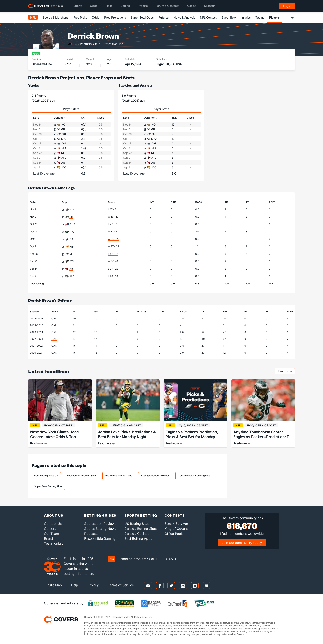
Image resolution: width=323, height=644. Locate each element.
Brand (49, 538)
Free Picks (80, 17)
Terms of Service (121, 585)
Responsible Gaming (100, 538)
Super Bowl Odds (142, 17)
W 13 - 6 (113, 232)
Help (75, 585)
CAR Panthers (83, 44)
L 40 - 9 (112, 224)
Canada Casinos (137, 534)
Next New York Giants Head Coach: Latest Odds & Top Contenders (54, 435)
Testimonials (54, 543)
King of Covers (176, 529)
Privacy (93, 585)
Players (274, 17)
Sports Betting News (100, 529)
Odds (95, 17)
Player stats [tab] (71, 109)
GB (71, 217)
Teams (260, 17)
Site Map (55, 585)
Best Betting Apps (138, 538)
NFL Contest (208, 17)
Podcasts (91, 534)
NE (71, 254)
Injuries (246, 17)
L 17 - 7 (112, 209)
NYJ (72, 232)
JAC (72, 276)
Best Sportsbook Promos (155, 476)
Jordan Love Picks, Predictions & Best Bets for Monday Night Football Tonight (127, 435)
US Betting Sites (137, 524)
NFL (33, 17)
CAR (54, 318)
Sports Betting (141, 515)
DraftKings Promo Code (119, 476)
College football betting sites (194, 476)
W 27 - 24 (114, 246)
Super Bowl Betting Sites (48, 486)
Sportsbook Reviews (100, 524)
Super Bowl (229, 17)
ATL (72, 261)
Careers (50, 529)
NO (72, 209)
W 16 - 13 (113, 217)
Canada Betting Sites (140, 529)
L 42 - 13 (113, 254)
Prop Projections (115, 17)
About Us (54, 515)
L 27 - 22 (113, 269)
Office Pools (174, 534)
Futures (164, 17)
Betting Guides (100, 515)
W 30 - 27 (114, 239)
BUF (72, 224)
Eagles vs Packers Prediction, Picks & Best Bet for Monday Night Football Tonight (192, 435)
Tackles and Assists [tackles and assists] (135, 85)
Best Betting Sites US (46, 476)
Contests (175, 515)
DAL (72, 239)
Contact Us (53, 524)
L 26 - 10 (113, 276)
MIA (72, 247)
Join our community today (242, 543)
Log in (287, 6)
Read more (286, 372)
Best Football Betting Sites (82, 476)
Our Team (51, 534)
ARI (71, 269)
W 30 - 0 (113, 261)
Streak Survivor (176, 524)
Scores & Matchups (56, 17)
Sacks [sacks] (34, 85)
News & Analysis (184, 17)
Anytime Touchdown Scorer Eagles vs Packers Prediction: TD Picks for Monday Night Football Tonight (263, 435)
